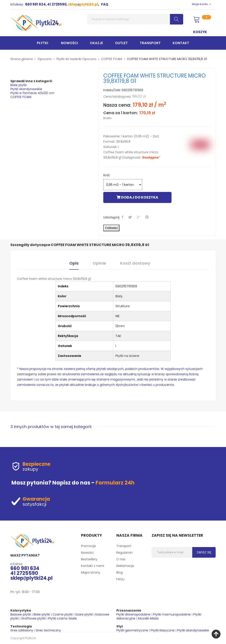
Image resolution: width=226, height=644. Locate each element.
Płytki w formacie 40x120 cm (32, 93)
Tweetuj (131, 217)
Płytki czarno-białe (62, 618)
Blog (120, 572)
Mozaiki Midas (148, 618)
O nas (121, 559)
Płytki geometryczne (132, 630)
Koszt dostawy (135, 263)
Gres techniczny (48, 630)
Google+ (139, 217)
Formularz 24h (115, 483)
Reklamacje (125, 566)
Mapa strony (91, 572)
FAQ (105, 4)
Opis (74, 263)
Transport (124, 546)
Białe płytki (19, 85)
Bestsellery (89, 559)
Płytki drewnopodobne (133, 614)
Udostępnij (123, 217)
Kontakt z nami (93, 566)
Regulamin (124, 553)
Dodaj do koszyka (137, 197)
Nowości (87, 553)
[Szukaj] (135, 19)
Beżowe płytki (21, 614)
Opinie (99, 263)
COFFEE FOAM (21, 97)
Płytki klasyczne (163, 630)
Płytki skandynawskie (26, 89)
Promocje (88, 546)
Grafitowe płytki (33, 618)
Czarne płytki (63, 614)
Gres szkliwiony (22, 630)
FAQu (120, 579)
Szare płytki (84, 614)
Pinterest (147, 217)
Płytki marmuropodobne (172, 614)
